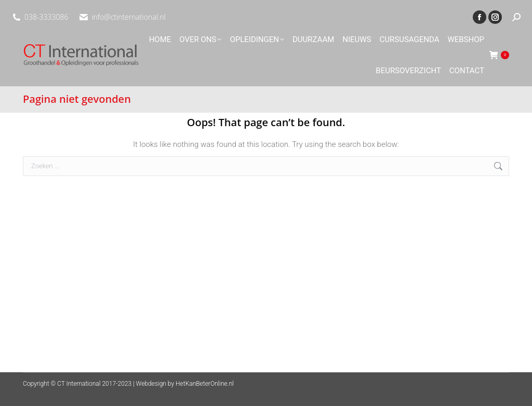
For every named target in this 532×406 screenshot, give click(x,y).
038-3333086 (46, 17)
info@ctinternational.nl (128, 17)
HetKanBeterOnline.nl (205, 384)
